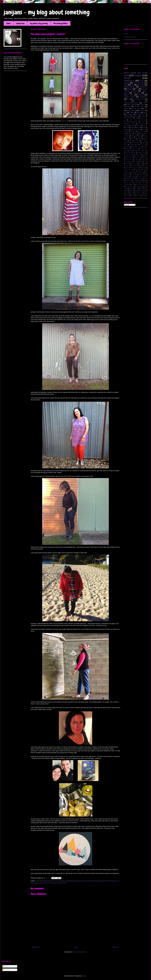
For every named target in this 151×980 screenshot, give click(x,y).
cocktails (130, 133)
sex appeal (139, 186)
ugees (144, 127)
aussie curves (55, 881)
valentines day (139, 192)
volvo (132, 194)
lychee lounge (142, 175)
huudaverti (106, 881)
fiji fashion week (93, 881)
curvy (143, 122)
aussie (131, 150)
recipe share (136, 108)
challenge (127, 116)
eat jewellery (127, 165)
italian (139, 139)
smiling (126, 188)
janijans (126, 33)
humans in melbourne (130, 171)
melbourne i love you (142, 177)
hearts (128, 139)
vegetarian (144, 97)
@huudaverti (127, 146)
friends (126, 108)
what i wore (63, 883)
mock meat (140, 179)
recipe (136, 183)
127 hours (143, 145)
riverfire (143, 183)
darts (140, 135)
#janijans (126, 129)
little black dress (134, 141)
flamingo (138, 137)
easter (140, 164)
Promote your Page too (130, 37)
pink (145, 181)
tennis (136, 190)
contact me (20, 23)
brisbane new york (128, 156)
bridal (144, 154)
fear (132, 137)
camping (139, 126)
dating (139, 112)
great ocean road (129, 169)
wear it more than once (46, 883)
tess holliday (143, 190)
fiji (86, 881)
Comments (7, 970)
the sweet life (139, 83)
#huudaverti (130, 114)
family (130, 89)
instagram (141, 171)
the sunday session (139, 99)
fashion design (129, 87)
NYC (146, 108)
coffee (137, 160)
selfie (136, 118)
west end (56, 883)
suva (125, 101)
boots (139, 154)
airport (128, 148)
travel (138, 127)
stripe (142, 188)
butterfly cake (129, 158)
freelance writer (135, 167)
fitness (127, 167)
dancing (134, 135)
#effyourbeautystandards (43, 881)
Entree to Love (141, 131)
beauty (146, 150)
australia (126, 126)
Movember (142, 110)
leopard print (139, 173)
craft (141, 162)
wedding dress (139, 194)
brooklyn (143, 116)
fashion (83, 881)
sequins (135, 116)
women (138, 196)
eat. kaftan (135, 165)
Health (145, 103)
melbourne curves (129, 124)
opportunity (128, 181)
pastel (140, 181)
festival (146, 165)
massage (133, 177)
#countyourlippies (134, 145)
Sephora (145, 146)
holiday (100, 881)
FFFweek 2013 (140, 114)
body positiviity (70, 881)
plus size (116, 881)
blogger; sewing (142, 152)
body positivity (131, 105)
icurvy (134, 139)
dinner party (134, 164)
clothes (142, 105)
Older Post (116, 947)
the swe (126, 192)
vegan (36, 883)
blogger (62, 881)
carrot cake (129, 160)
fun (139, 101)
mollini (146, 179)
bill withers (128, 152)
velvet (146, 192)
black (134, 152)
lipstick (127, 175)
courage (136, 162)
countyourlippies (128, 162)
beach (132, 126)
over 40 (135, 181)
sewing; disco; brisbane (142, 184)
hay (144, 169)
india (127, 127)
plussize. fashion (136, 129)
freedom (145, 137)
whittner (133, 196)
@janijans (127, 107)
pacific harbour (136, 143)
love (129, 99)
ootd (111, 881)
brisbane (77, 881)
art (125, 133)
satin (144, 143)
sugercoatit (65, 121)
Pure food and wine (137, 146)
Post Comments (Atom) (80, 952)
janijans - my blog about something (47, 12)
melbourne (129, 81)
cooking (145, 126)
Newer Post (36, 947)
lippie (146, 173)
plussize (141, 95)
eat (145, 164)
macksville (126, 177)
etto (141, 165)
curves (127, 164)
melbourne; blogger (130, 179)
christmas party (128, 118)
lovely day (134, 175)
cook (136, 133)
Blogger (84, 976)
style (32, 883)
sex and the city (130, 186)
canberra (145, 158)
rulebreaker (127, 184)
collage (143, 160)
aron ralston (135, 148)
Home (8, 23)
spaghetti (131, 188)
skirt (145, 186)
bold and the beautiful (130, 154)
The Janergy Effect (61, 23)
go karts (143, 167)
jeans (133, 173)
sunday (131, 190)
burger (146, 156)
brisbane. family (138, 156)
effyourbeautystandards (131, 103)
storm (137, 188)
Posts (5, 966)
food (125, 112)
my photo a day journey (39, 23)
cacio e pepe (138, 158)
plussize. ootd (128, 183)
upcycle (132, 192)
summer (133, 131)
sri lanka (126, 131)
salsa (144, 129)
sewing (126, 83)
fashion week (139, 107)
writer (143, 196)
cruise (146, 162)
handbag (138, 169)
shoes (126, 144)
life (132, 85)
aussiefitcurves (138, 150)
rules (133, 184)
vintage (127, 194)
